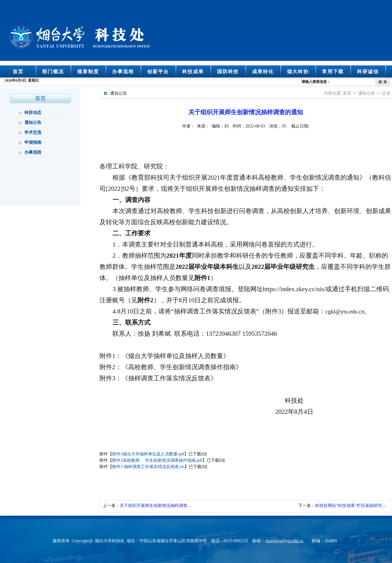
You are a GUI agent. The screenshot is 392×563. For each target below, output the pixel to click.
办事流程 (123, 72)
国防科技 (228, 72)
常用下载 (333, 72)
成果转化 (263, 72)
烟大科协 (298, 72)
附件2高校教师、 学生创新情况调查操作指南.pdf (157, 460)
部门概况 (53, 72)
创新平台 (158, 72)
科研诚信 (368, 72)
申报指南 (33, 142)
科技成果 (193, 72)
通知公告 (33, 123)
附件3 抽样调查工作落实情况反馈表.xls (148, 467)
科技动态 (33, 113)
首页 (18, 72)
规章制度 (88, 72)
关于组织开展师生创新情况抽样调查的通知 (160, 506)
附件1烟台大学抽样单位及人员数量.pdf (148, 454)
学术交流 (33, 132)
